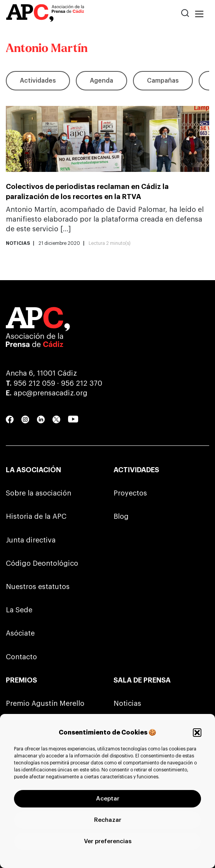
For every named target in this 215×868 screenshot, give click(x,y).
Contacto (21, 657)
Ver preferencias (108, 841)
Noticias (127, 703)
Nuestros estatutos (38, 587)
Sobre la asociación (38, 493)
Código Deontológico (42, 563)
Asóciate (20, 633)
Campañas (163, 81)
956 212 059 (34, 383)
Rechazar (108, 820)
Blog (121, 516)
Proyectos (130, 493)
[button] (197, 733)
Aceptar (108, 799)
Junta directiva (31, 540)
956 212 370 (82, 383)
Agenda (101, 81)
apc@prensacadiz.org (51, 393)
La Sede (19, 610)
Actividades (38, 81)
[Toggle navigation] (199, 14)
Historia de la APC (36, 516)
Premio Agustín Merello (45, 703)
